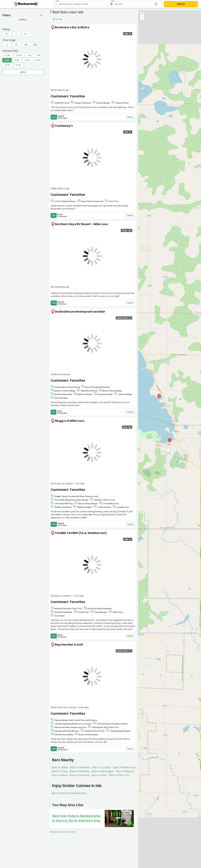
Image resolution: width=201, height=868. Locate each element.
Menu (130, 117)
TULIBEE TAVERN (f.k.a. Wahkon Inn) (81, 533)
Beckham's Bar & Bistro (72, 27)
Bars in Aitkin (60, 767)
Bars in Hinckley (80, 771)
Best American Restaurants (69, 793)
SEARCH (181, 4)
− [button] (142, 18)
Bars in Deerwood (124, 767)
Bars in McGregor (103, 771)
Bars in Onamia (80, 775)
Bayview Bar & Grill (69, 645)
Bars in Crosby (102, 767)
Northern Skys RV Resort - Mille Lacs (81, 224)
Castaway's (64, 126)
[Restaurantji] (26, 4)
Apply (23, 72)
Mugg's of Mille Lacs (70, 421)
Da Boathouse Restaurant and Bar (80, 312)
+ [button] (142, 14)
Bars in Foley (60, 771)
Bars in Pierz (99, 775)
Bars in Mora (60, 775)
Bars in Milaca (125, 771)
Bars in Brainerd (80, 767)
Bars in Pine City (119, 775)
